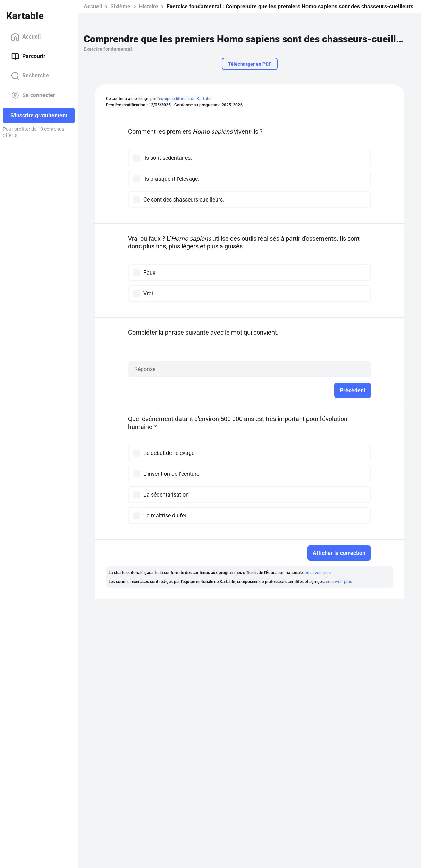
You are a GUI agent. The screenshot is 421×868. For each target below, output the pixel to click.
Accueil (26, 37)
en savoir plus (318, 573)
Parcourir (28, 56)
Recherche (30, 76)
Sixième (120, 6)
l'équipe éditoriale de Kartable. (185, 99)
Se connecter (33, 95)
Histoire (149, 6)
